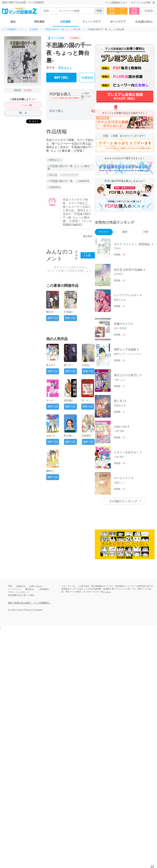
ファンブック (71, 175)
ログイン (122, 11)
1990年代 (84, 181)
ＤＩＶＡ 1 (87, 400)
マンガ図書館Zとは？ (116, 3)
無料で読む (61, 78)
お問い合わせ (36, 586)
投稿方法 (21, 586)
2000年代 (55, 187)
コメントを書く (87, 255)
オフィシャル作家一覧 (143, 3)
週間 (125, 232)
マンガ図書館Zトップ (13, 29)
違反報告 (88, 236)
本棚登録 (87, 78)
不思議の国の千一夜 (61, 181)
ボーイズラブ (118, 22)
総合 (13, 22)
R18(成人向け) (144, 22)
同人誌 (53, 175)
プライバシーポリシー (19, 592)
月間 (146, 232)
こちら (108, 592)
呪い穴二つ (70, 365)
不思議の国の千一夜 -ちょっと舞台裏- (63, 29)
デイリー (104, 232)
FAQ (10, 586)
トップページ (15, 589)
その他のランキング (123, 501)
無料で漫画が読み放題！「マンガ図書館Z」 (29, 603)
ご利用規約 (43, 589)
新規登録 (112, 11)
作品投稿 (134, 11)
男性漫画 (39, 22)
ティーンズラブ (92, 22)
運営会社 (29, 589)
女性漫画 (65, 22)
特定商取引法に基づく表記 (21, 595)
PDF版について (86, 96)
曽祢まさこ (65, 68)
